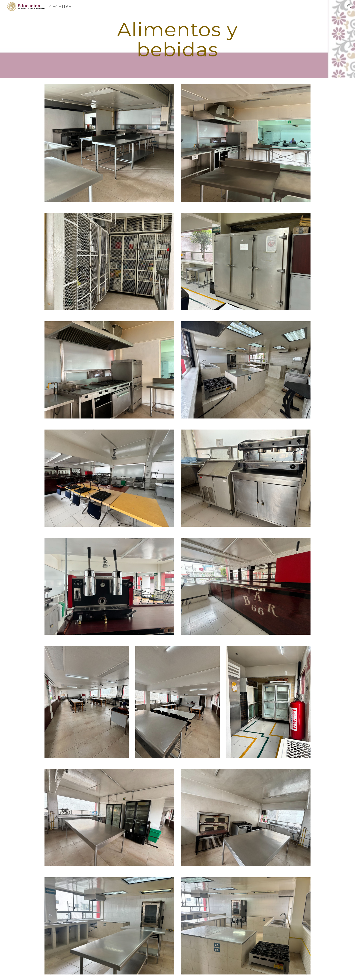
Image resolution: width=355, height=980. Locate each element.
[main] (177, 39)
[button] (349, 6)
